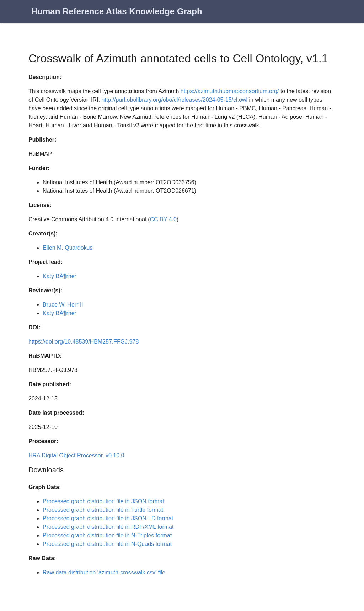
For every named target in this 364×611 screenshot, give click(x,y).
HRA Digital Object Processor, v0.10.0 (76, 455)
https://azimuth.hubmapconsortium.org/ (230, 91)
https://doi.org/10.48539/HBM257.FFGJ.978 (84, 342)
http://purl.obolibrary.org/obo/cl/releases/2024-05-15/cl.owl (174, 100)
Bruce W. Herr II (63, 305)
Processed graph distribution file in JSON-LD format (108, 518)
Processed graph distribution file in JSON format (103, 501)
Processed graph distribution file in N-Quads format (107, 544)
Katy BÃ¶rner (60, 276)
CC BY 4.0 (163, 219)
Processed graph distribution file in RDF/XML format (108, 527)
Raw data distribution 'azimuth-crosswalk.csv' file (104, 572)
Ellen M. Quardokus (68, 248)
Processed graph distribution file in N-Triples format (107, 535)
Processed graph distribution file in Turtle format (103, 510)
